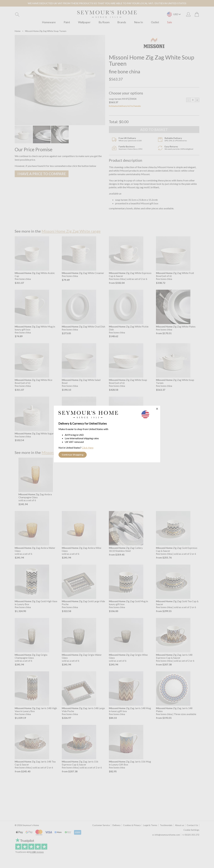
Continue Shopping (73, 455)
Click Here (88, 448)
